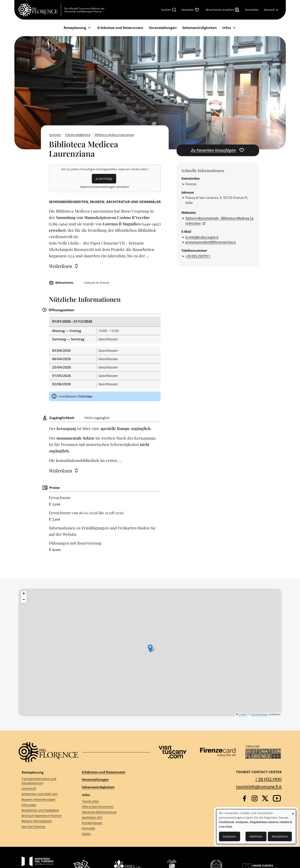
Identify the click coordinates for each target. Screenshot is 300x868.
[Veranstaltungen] (163, 28)
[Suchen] (169, 10)
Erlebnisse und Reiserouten (104, 772)
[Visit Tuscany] (173, 752)
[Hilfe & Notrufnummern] (112, 807)
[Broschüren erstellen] (223, 10)
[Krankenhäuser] (112, 823)
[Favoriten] (190, 10)
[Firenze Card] (218, 752)
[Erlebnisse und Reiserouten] (120, 28)
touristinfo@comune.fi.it (259, 787)
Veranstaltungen (95, 780)
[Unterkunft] (45, 789)
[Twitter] (265, 798)
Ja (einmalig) (104, 179)
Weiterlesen (60, 266)
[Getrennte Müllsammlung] (112, 812)
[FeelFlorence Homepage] (40, 10)
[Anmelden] (252, 10)
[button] (24, 594)
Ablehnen (256, 836)
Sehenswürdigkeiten (78, 135)
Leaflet (241, 714)
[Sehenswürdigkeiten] (200, 28)
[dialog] (256, 827)
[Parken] (112, 834)
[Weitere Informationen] (45, 821)
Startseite (55, 135)
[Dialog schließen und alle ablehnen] (293, 812)
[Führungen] (45, 805)
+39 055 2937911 (198, 256)
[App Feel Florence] (45, 827)
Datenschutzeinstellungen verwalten (105, 187)
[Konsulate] (112, 828)
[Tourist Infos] (112, 801)
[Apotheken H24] (112, 818)
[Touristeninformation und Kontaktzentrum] (45, 781)
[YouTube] (277, 798)
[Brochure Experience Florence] (45, 816)
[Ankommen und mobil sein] (45, 794)
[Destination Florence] (263, 752)
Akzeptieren (280, 836)
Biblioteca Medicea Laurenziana (114, 135)
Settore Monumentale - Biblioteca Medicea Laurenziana (219, 221)
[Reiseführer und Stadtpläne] (45, 810)
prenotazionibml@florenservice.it (211, 242)
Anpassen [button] (230, 836)
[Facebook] (244, 798)
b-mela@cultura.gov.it (202, 237)
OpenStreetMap (259, 714)
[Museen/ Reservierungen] (45, 799)
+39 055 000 (268, 778)
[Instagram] (255, 798)
